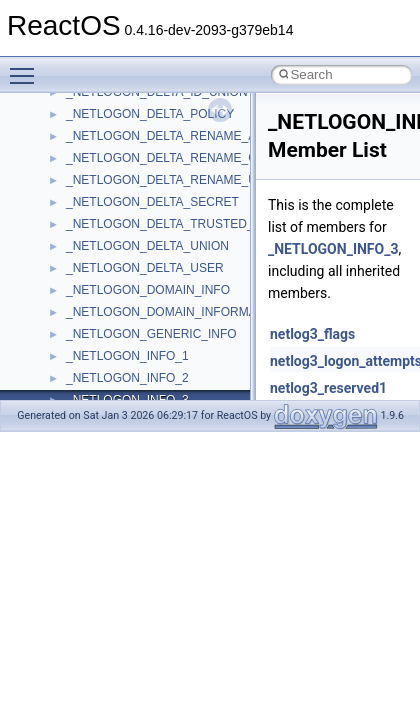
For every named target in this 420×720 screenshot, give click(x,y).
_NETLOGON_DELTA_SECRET (152, 202)
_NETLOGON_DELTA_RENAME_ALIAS (174, 136)
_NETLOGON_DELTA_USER (145, 268)
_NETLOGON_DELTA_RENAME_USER (174, 180)
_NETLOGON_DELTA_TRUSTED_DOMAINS (188, 224)
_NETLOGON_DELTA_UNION (147, 246)
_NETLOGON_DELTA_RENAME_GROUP (179, 158)
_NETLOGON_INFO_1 (127, 356)
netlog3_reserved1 (328, 388)
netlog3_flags (312, 334)
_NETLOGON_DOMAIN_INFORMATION (175, 312)
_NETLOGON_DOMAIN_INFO (148, 290)
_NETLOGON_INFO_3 (333, 249)
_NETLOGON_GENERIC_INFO (151, 334)
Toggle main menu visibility (27, 67)
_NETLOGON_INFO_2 (127, 378)
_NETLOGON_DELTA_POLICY (150, 114)
